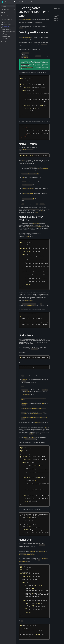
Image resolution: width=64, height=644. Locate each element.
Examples (24, 2)
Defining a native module (57, 9)
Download (11, 2)
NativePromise (56, 18)
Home (6, 2)
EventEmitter (29, 225)
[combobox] (8, 6)
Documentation (18, 2)
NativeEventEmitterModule (43, 225)
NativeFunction (57, 12)
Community (30, 2)
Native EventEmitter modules (56, 15)
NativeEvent (56, 20)
